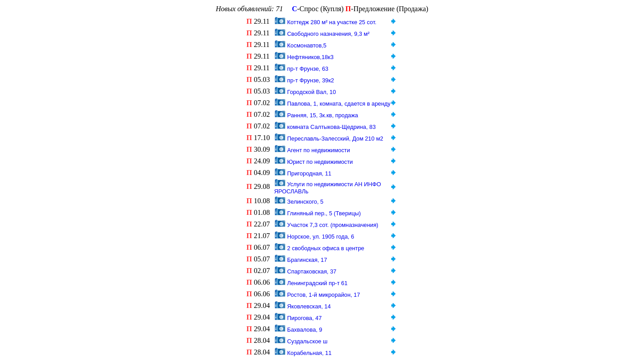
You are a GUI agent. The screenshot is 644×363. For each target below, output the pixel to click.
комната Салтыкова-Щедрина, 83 (331, 127)
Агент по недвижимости (318, 150)
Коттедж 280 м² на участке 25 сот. (332, 22)
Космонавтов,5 (307, 45)
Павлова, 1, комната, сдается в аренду (339, 104)
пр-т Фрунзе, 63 (308, 69)
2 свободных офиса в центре (326, 248)
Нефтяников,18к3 (310, 57)
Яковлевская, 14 (309, 306)
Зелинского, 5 (305, 202)
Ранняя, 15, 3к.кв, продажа (323, 115)
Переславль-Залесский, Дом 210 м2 (335, 139)
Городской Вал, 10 (311, 92)
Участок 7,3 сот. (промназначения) (333, 225)
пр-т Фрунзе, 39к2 (311, 80)
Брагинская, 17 (307, 260)
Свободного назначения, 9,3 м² (328, 34)
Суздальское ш (307, 341)
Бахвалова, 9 (305, 330)
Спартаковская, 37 (312, 271)
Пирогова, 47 (304, 318)
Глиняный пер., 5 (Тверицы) (324, 213)
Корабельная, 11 (309, 353)
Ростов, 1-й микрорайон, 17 (324, 295)
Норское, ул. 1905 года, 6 (321, 237)
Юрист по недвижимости (320, 162)
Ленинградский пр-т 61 (317, 283)
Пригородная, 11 (309, 173)
